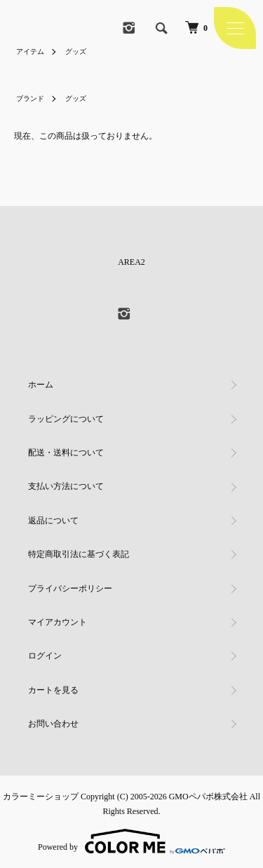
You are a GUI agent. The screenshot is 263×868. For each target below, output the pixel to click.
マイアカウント (58, 622)
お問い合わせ (53, 724)
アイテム (30, 51)
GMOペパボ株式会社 (208, 797)
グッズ (76, 51)
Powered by (131, 841)
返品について (53, 521)
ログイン (45, 656)
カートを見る (53, 690)
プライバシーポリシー (70, 588)
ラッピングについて (66, 419)
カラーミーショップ (41, 797)
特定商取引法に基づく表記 (79, 554)
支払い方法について (66, 486)
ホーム (41, 385)
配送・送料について (66, 453)
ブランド (30, 98)
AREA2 (131, 262)
